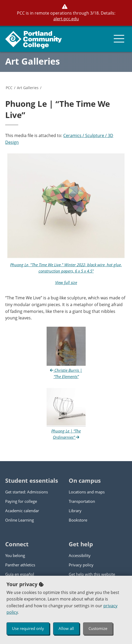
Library (75, 511)
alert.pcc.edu (66, 19)
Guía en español (20, 574)
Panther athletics (20, 565)
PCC (9, 88)
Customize (98, 628)
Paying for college (21, 501)
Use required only (28, 628)
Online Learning (20, 520)
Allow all (66, 628)
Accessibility (80, 555)
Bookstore (78, 520)
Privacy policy (81, 565)
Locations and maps (87, 492)
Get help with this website (92, 574)
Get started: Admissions (27, 492)
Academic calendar (22, 511)
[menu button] (119, 39)
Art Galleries (33, 61)
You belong (15, 555)
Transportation (82, 501)
